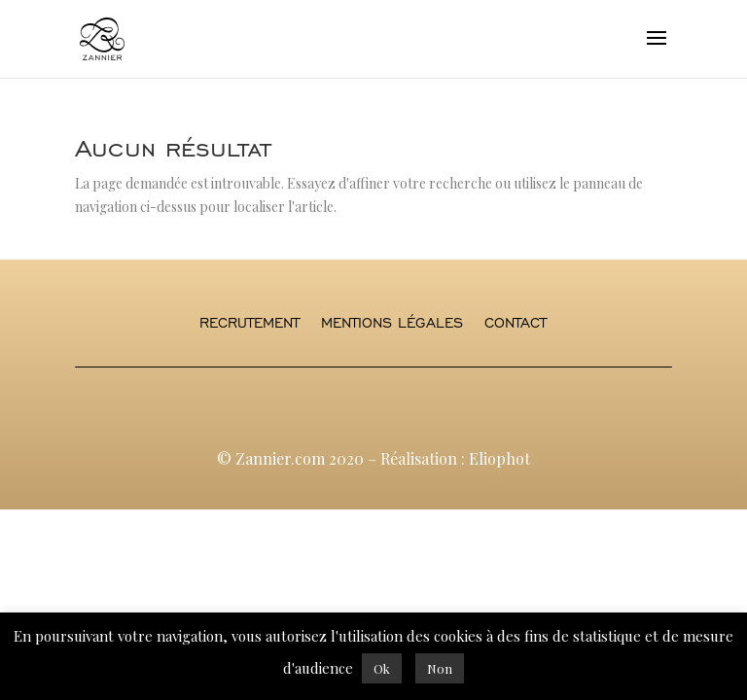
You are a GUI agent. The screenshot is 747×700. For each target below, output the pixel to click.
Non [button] (440, 668)
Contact (516, 324)
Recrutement (249, 324)
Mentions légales (392, 324)
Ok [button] (382, 668)
